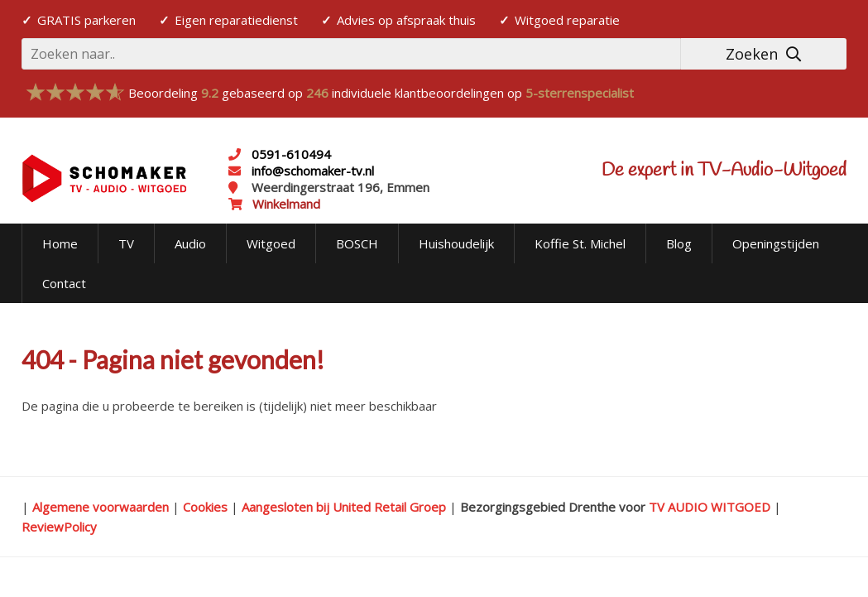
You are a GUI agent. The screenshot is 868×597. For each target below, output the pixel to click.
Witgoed (271, 243)
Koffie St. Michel (580, 243)
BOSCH (357, 243)
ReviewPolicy (59, 527)
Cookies (205, 507)
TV (126, 243)
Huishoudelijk (456, 243)
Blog (679, 243)
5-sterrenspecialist (580, 93)
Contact (64, 283)
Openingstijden (776, 243)
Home (60, 243)
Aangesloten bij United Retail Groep (344, 507)
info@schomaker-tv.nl (311, 171)
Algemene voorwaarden (101, 507)
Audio (190, 243)
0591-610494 (291, 154)
